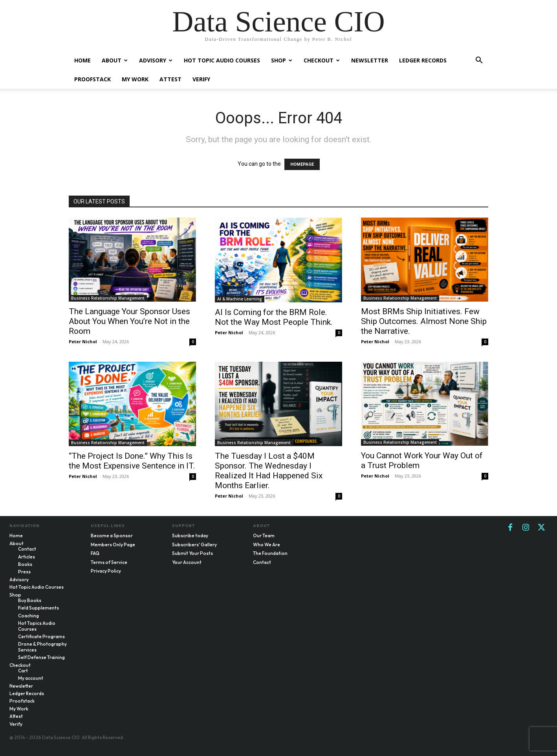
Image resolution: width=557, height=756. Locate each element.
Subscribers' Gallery (194, 545)
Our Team (264, 535)
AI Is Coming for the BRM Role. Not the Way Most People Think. (274, 317)
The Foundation (270, 553)
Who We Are (267, 545)
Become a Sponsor (112, 535)
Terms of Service (109, 562)
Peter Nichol (83, 341)
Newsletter (370, 60)
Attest (170, 79)
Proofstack (93, 79)
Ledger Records (423, 60)
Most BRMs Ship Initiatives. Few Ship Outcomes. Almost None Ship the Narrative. (424, 321)
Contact (262, 562)
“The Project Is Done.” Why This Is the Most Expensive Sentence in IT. (132, 461)
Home (82, 60)
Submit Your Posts (192, 553)
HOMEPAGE (302, 164)
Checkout (322, 60)
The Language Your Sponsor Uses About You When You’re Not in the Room (129, 321)
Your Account (187, 562)
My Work (135, 79)
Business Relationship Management (108, 298)
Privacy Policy (106, 571)
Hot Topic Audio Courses (222, 60)
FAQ (95, 553)
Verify (201, 79)
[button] (479, 61)
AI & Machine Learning (240, 299)
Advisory (156, 60)
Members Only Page (113, 545)
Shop (282, 60)
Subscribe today (190, 535)
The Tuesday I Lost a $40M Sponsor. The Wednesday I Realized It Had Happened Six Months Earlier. (269, 471)
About (115, 60)
